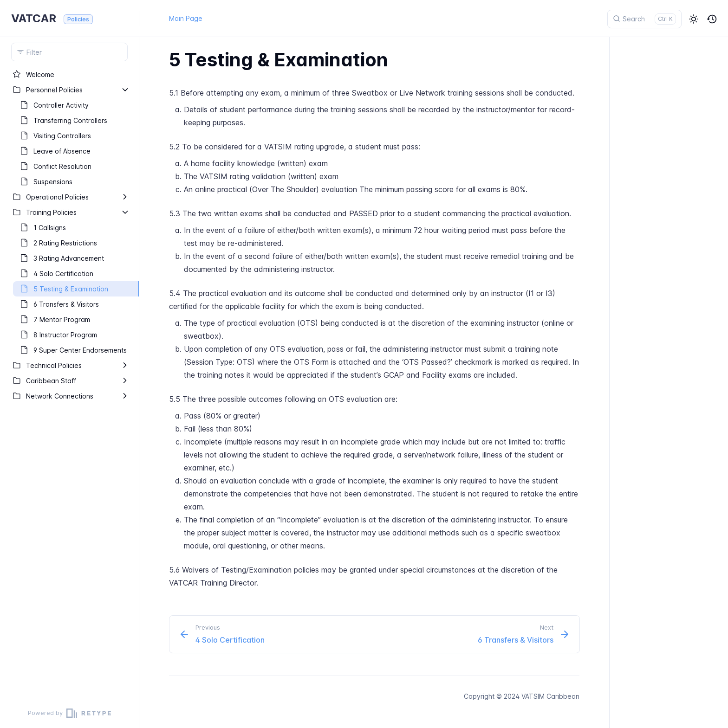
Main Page (186, 18)
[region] (69, 383)
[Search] (644, 19)
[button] (694, 19)
